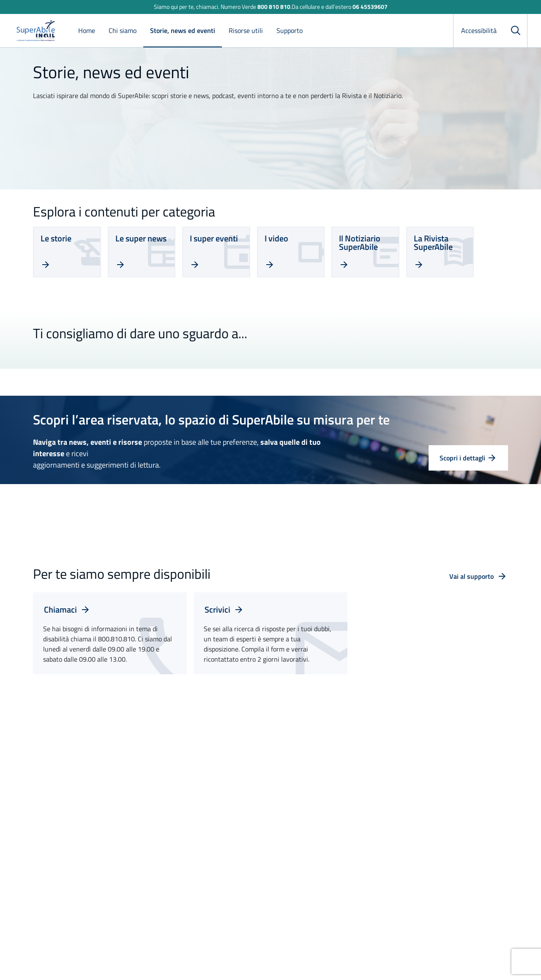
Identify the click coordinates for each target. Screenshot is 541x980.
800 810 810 (274, 7)
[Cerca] (516, 30)
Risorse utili (246, 30)
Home (87, 30)
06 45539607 (370, 7)
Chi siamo (123, 30)
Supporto (290, 30)
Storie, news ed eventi (183, 30)
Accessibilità (479, 30)
